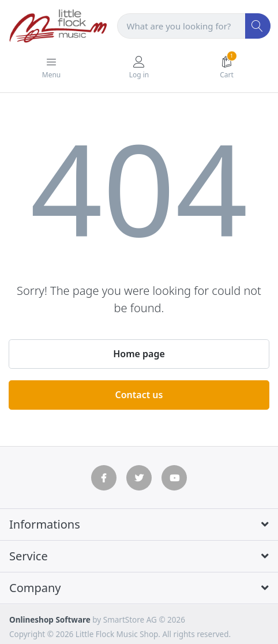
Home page (139, 354)
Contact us (139, 395)
